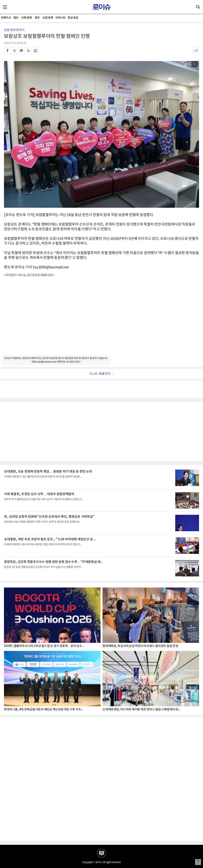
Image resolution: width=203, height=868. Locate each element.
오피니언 (60, 18)
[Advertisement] (101, 320)
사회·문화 (26, 18)
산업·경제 (48, 18)
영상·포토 (73, 18)
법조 (16, 18)
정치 (37, 18)
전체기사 (6, 18)
